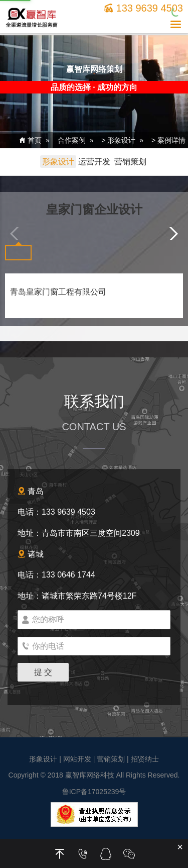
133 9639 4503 (143, 8)
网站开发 (77, 759)
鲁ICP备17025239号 (94, 792)
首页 (30, 140)
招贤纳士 (145, 759)
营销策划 (130, 162)
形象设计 (121, 140)
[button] (171, 234)
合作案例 (72, 140)
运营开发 (94, 162)
